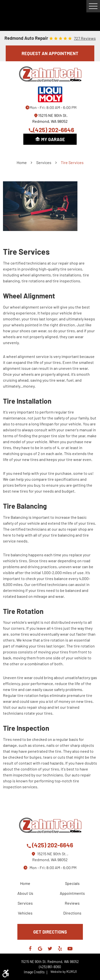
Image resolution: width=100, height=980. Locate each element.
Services (44, 162)
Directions (72, 913)
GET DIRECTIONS (50, 932)
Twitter (50, 949)
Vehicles (25, 913)
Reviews (72, 903)
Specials (72, 883)
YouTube (70, 949)
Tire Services (72, 162)
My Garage (53, 139)
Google (40, 949)
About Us (25, 893)
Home (22, 162)
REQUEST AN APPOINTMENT (50, 53)
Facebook (30, 949)
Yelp (60, 949)
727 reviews (85, 38)
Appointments (72, 893)
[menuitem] (27, 883)
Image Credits (36, 972)
